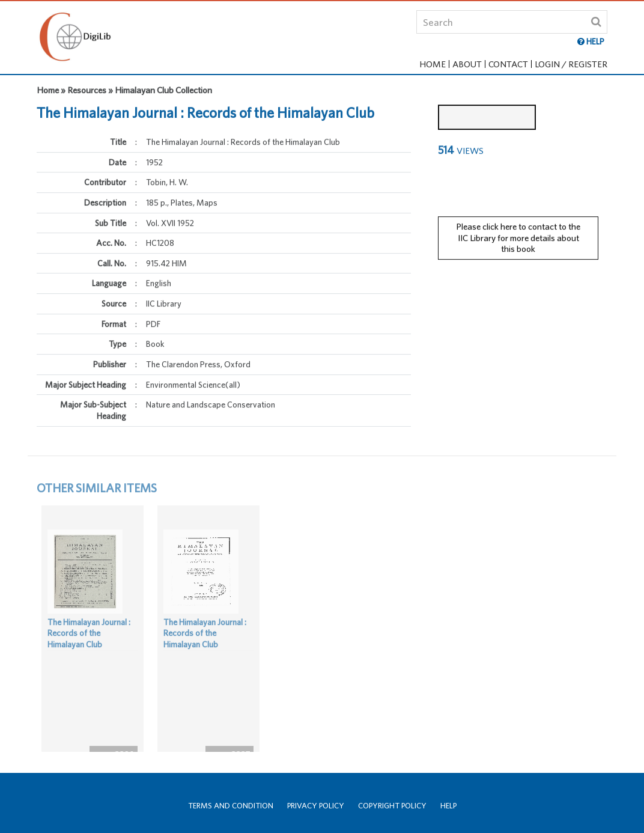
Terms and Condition (231, 806)
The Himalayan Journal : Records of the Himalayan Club (89, 647)
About (467, 64)
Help (448, 806)
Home (433, 64)
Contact (508, 64)
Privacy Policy (316, 806)
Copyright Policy (392, 806)
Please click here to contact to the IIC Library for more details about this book (518, 231)
